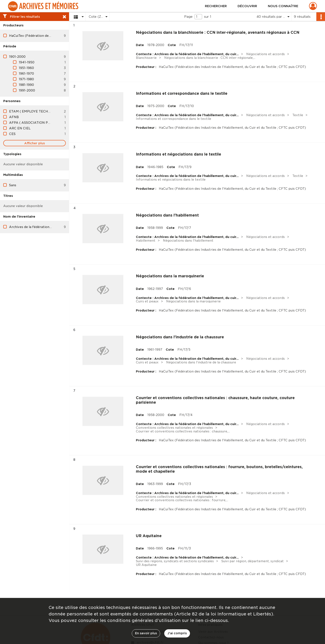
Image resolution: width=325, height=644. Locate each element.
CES (12, 134)
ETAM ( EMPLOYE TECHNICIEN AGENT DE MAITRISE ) (53, 111)
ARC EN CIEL (20, 128)
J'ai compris (177, 633)
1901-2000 (17, 57)
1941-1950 (27, 62)
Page (188, 17)
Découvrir (247, 6)
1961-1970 (26, 74)
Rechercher (216, 6)
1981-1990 (26, 85)
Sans (13, 185)
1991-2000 (27, 90)
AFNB (14, 117)
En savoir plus (146, 633)
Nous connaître (283, 6)
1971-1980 (26, 79)
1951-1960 (26, 68)
